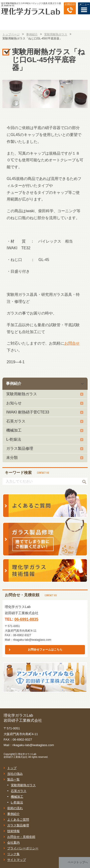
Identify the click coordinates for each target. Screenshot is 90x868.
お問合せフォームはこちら (45, 650)
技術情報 (13, 831)
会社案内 (13, 843)
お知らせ (14, 403)
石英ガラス (16, 421)
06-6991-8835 (26, 619)
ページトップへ (78, 862)
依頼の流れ (15, 808)
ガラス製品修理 (20, 448)
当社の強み (15, 774)
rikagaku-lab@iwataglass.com (32, 640)
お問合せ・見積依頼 (21, 837)
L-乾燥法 (14, 439)
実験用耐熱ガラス (22, 394)
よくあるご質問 (18, 820)
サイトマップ (17, 860)
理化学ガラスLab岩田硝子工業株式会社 (20, 756)
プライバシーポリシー (23, 848)
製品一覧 (13, 779)
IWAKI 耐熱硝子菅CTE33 (28, 412)
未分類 (12, 458)
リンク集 (13, 854)
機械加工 (14, 430)
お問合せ (72, 343)
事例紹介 (14, 383)
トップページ (11, 34)
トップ (12, 768)
